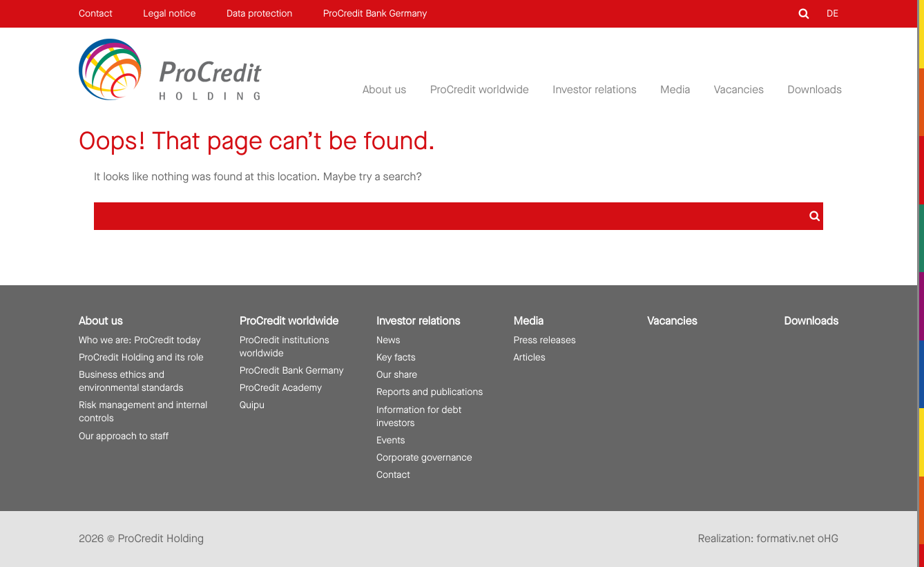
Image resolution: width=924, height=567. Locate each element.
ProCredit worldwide (480, 90)
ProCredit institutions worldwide (285, 347)
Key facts (396, 357)
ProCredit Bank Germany (375, 13)
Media (675, 90)
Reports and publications (430, 392)
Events (391, 440)
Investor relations (594, 90)
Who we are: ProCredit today (140, 340)
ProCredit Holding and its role (141, 357)
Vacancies (739, 90)
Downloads (815, 90)
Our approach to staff (124, 436)
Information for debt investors (419, 416)
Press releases (545, 340)
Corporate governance (424, 458)
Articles (530, 357)
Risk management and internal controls (143, 412)
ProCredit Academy (281, 388)
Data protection (259, 13)
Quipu (252, 405)
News (388, 340)
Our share (397, 375)
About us (384, 90)
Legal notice (169, 13)
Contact (96, 13)
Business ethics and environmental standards (131, 381)
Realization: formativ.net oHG (768, 539)
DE (832, 13)
